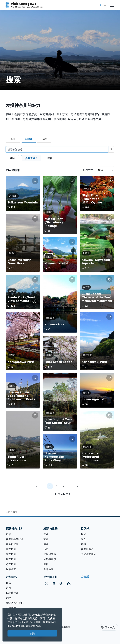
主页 (8, 512)
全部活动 (48, 569)
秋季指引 (11, 559)
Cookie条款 (17, 626)
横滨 (83, 534)
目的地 (29, 139)
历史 (46, 549)
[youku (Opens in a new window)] (69, 584)
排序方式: (88, 170)
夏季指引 (11, 554)
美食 (46, 544)
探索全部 (11, 569)
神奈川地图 (87, 549)
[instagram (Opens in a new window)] (54, 584)
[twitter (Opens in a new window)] (46, 584)
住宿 (8, 583)
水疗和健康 (50, 554)
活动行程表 (12, 544)
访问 (8, 588)
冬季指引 (11, 564)
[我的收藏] (105, 5)
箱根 (83, 544)
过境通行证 (12, 593)
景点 (46, 534)
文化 (46, 539)
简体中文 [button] (108, 627)
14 (77, 486)
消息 (8, 534)
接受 (32, 633)
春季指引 (11, 549)
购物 (46, 564)
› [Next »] (84, 486)
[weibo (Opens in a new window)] (61, 584)
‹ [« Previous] (36, 486)
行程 (44, 139)
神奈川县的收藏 (15, 539)
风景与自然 (50, 559)
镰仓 (83, 539)
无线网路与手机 (15, 603)
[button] (105, 5)
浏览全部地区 (88, 554)
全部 (13, 139)
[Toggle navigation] (112, 5)
